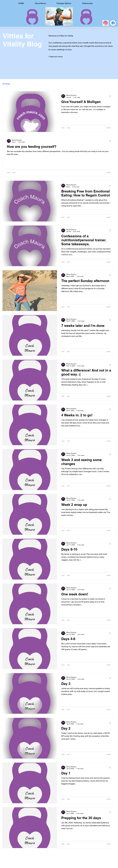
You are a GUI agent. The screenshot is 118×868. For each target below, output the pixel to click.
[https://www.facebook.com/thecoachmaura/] (113, 23)
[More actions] (111, 96)
